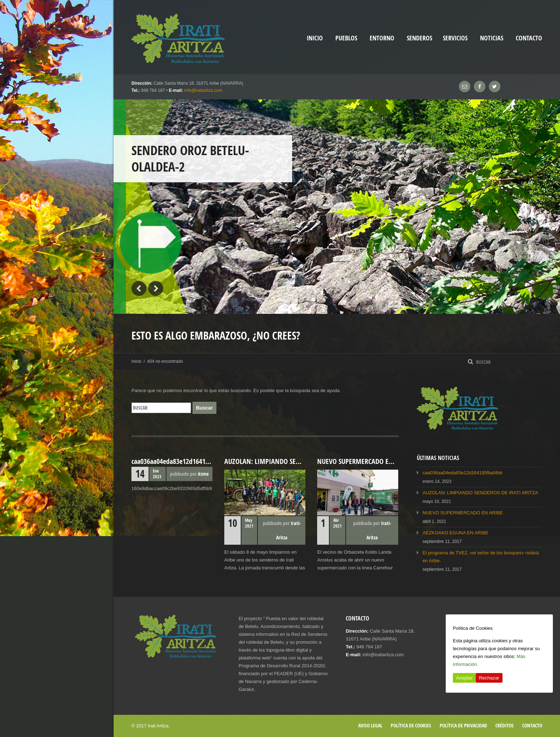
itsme (203, 474)
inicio (315, 38)
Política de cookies (411, 725)
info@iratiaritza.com (203, 90)
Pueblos (346, 38)
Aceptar (464, 678)
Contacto (529, 38)
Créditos (504, 725)
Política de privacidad (463, 725)
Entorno (382, 38)
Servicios (455, 38)
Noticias (492, 38)
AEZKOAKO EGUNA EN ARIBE (455, 533)
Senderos (419, 38)
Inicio (136, 361)
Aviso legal (370, 725)
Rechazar (489, 678)
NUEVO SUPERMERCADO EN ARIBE (463, 513)
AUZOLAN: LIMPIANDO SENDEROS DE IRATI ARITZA (480, 493)
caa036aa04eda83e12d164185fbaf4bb (462, 473)
